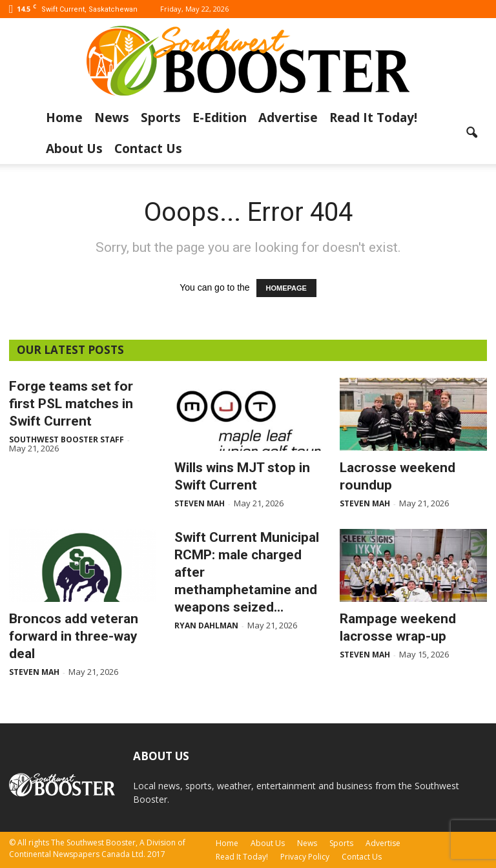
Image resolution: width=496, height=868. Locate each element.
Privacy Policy (305, 857)
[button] (471, 133)
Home (64, 118)
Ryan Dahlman (206, 625)
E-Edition (220, 118)
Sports (161, 118)
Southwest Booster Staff (67, 439)
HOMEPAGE (286, 288)
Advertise (288, 118)
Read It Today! (373, 118)
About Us (74, 149)
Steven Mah (200, 503)
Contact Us (148, 149)
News (112, 118)
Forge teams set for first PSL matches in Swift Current (71, 404)
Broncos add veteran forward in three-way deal (74, 636)
